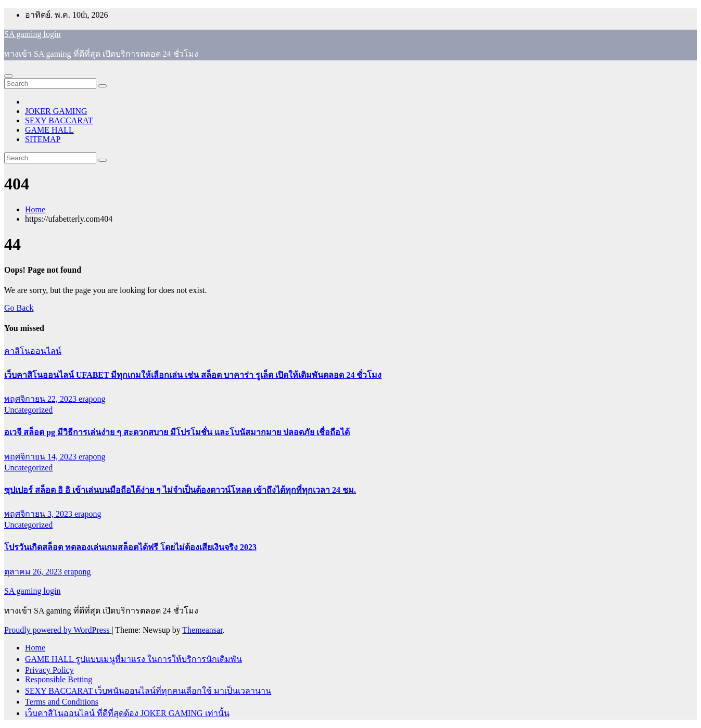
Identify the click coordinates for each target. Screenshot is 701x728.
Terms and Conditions (62, 702)
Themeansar (202, 630)
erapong (92, 399)
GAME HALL (49, 130)
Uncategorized (28, 410)
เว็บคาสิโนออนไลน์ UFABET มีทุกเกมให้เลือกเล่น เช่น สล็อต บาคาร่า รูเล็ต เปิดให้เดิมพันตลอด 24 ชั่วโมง (193, 375)
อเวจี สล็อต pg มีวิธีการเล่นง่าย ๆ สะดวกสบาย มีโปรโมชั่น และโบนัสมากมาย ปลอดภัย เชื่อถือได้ (177, 432)
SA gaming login (32, 34)
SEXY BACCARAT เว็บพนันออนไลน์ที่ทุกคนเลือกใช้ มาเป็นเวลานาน (148, 691)
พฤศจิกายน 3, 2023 (39, 514)
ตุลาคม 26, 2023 (34, 572)
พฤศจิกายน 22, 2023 (41, 399)
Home (35, 209)
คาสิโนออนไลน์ (33, 351)
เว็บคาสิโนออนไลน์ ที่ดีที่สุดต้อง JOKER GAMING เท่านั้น (127, 713)
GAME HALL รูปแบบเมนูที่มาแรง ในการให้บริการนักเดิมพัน (133, 659)
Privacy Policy (49, 670)
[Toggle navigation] (8, 76)
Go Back (19, 308)
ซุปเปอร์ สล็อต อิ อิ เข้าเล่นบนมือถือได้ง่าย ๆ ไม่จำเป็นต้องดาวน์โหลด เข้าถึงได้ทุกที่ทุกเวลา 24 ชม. (180, 490)
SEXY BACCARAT (59, 120)
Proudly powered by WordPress (58, 630)
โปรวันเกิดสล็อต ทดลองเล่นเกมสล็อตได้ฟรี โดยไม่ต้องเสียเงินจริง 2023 (130, 547)
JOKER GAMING (56, 111)
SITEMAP (43, 139)
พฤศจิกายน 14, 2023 (41, 457)
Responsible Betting (59, 679)
